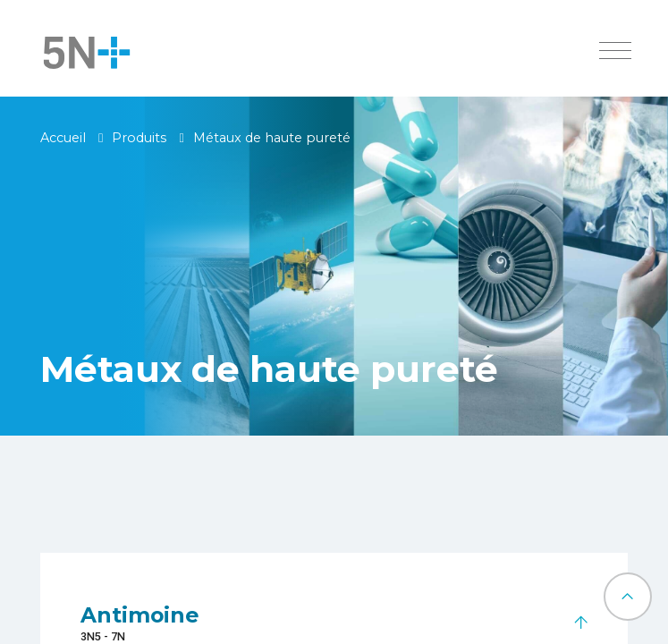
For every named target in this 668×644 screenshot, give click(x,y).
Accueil (63, 138)
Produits (139, 138)
